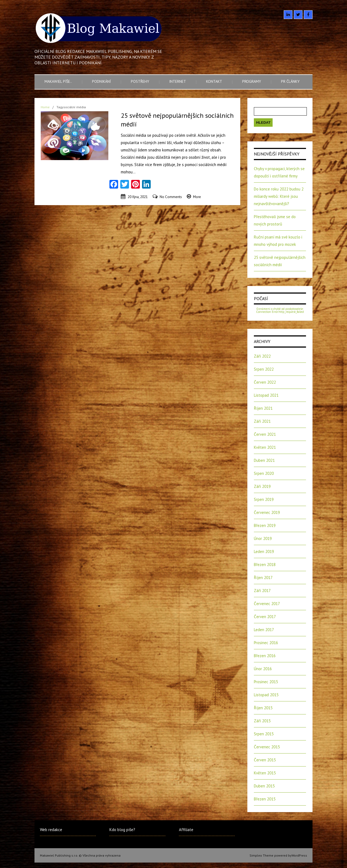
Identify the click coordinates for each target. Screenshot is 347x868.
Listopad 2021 (266, 395)
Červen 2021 (265, 434)
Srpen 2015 (264, 734)
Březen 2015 (265, 799)
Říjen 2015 (263, 708)
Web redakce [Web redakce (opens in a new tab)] (51, 830)
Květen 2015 (265, 773)
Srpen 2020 (264, 473)
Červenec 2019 (267, 512)
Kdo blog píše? (122, 830)
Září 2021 (262, 421)
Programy (252, 81)
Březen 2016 (265, 656)
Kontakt (214, 81)
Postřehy (140, 81)
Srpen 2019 (264, 499)
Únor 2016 (263, 669)
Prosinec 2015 (266, 682)
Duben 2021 (264, 460)
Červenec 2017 (267, 604)
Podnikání (101, 81)
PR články (290, 81)
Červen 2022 (265, 382)
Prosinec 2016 (266, 643)
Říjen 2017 (263, 578)
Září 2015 (262, 721)
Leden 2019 (264, 551)
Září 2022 (262, 356)
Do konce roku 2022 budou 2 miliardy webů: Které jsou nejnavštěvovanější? (279, 196)
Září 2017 (262, 591)
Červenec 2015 (267, 747)
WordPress (299, 855)
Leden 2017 (264, 630)
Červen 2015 (265, 760)
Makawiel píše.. (58, 81)
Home (45, 107)
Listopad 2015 (266, 695)
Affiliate (186, 830)
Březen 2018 (265, 565)
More (197, 197)
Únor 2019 (263, 538)
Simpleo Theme (261, 855)
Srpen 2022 (264, 369)
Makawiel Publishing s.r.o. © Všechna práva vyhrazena (80, 855)
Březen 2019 (265, 525)
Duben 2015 (264, 786)
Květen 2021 (265, 447)
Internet (178, 81)
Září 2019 (262, 486)
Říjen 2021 (263, 408)
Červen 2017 (265, 617)
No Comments (171, 197)
